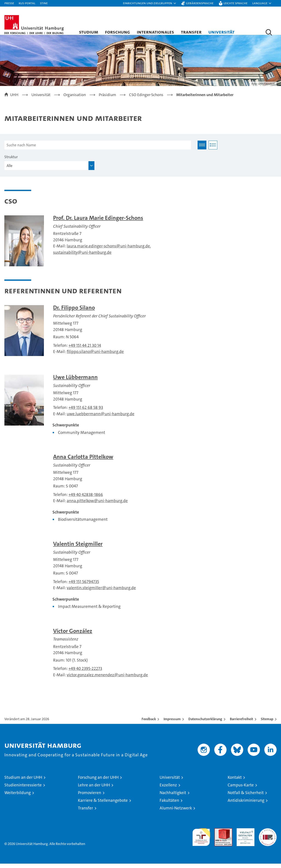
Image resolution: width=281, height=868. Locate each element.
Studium (89, 32)
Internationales (155, 32)
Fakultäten (169, 805)
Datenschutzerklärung (205, 723)
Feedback (149, 723)
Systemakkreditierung (268, 835)
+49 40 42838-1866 (86, 499)
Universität (221, 32)
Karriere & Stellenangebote (103, 805)
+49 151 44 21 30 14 (85, 350)
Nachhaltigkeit (173, 797)
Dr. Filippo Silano (74, 312)
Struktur (11, 161)
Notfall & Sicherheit (246, 797)
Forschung (117, 32)
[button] (150, 3)
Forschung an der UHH (98, 782)
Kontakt (235, 782)
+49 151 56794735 (84, 586)
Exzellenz (168, 789)
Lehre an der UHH (94, 789)
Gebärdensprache (200, 3)
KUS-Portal (27, 3)
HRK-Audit (244, 835)
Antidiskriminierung (246, 805)
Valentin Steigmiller (78, 548)
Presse (9, 3)
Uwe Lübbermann (75, 382)
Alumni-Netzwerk (176, 812)
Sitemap (267, 723)
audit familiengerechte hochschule (201, 840)
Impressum (172, 723)
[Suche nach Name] (98, 150)
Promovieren (90, 797)
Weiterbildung (18, 797)
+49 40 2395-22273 (85, 673)
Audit (219, 835)
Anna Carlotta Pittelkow (83, 461)
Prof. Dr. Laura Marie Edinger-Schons (98, 222)
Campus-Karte (241, 789)
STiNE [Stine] (44, 3)
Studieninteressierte (23, 789)
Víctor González (73, 635)
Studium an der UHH (23, 782)
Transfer (191, 32)
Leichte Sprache (235, 3)
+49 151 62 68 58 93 (86, 412)
